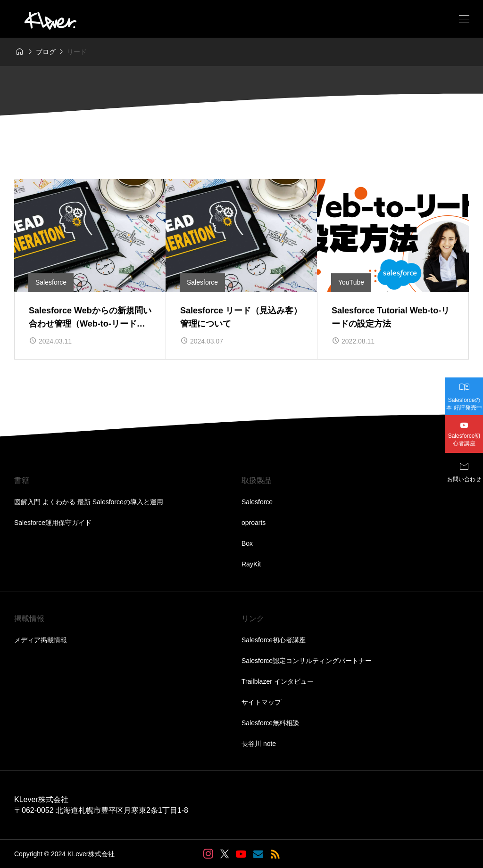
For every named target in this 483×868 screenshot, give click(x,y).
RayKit (251, 564)
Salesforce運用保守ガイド (53, 523)
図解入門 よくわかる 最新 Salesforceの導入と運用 (89, 502)
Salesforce (257, 502)
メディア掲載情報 (41, 640)
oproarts (254, 523)
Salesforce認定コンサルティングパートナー (307, 661)
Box (247, 543)
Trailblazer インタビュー (278, 681)
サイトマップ (261, 702)
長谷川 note (259, 744)
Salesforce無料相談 (270, 723)
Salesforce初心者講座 (274, 640)
